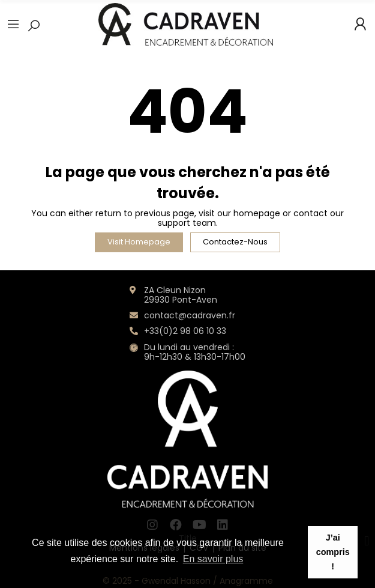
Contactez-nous (235, 242)
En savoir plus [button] (213, 559)
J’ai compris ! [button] (333, 552)
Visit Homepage (139, 242)
